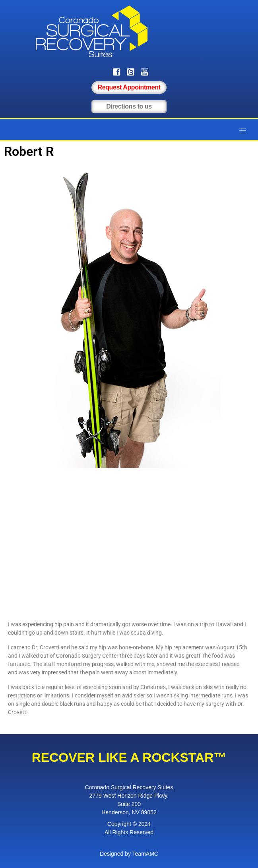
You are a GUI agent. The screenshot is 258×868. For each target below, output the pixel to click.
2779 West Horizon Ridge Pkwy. (129, 796)
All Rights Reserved (129, 832)
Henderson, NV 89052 (129, 812)
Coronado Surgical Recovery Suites (129, 787)
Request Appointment (129, 87)
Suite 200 (129, 804)
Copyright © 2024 (129, 824)
